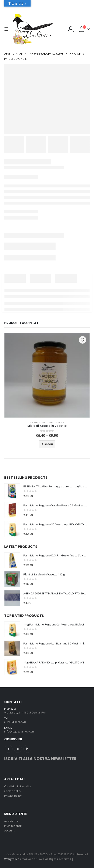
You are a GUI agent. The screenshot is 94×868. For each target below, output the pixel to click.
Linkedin (27, 749)
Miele (61, 422)
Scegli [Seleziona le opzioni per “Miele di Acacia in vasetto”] (49, 444)
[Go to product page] (47, 375)
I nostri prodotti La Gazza (44, 422)
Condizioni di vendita (18, 786)
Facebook (9, 749)
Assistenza (11, 821)
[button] (7, 29)
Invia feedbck (13, 826)
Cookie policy (13, 791)
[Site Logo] (33, 29)
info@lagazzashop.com (19, 731)
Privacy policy (13, 796)
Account (9, 830)
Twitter (18, 749)
